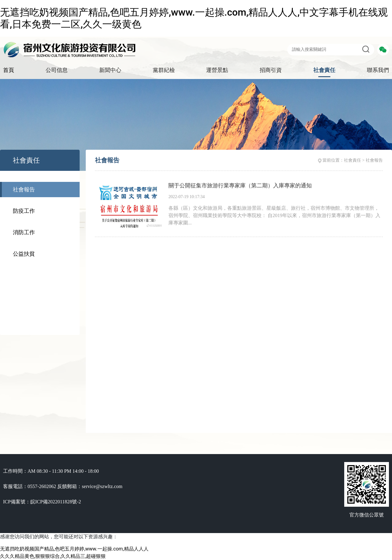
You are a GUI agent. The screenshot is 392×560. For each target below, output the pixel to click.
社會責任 (324, 70)
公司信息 (57, 70)
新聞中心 (110, 70)
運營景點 (217, 70)
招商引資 (271, 70)
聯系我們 (378, 70)
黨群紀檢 (164, 70)
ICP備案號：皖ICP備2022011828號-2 (42, 502)
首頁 (9, 70)
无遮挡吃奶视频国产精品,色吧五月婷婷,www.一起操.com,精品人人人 (74, 549)
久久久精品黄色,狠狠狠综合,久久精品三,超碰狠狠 (53, 556)
